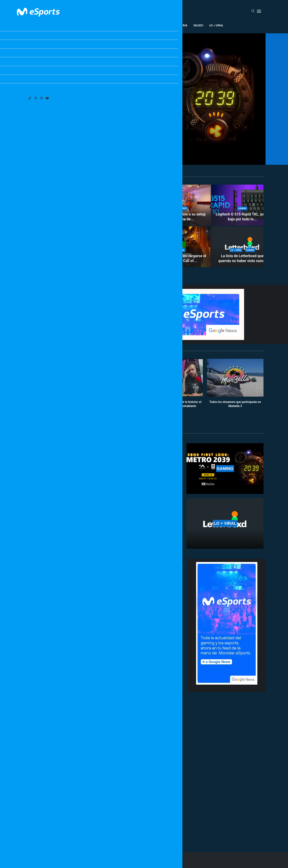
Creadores (159, 25)
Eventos (139, 25)
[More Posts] (105, 830)
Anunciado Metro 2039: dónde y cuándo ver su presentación (144, 146)
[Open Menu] (259, 11)
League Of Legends (78, 25)
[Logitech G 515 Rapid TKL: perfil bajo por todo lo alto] (242, 205)
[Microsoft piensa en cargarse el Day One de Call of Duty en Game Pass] (180, 247)
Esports (104, 25)
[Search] (253, 11)
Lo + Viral (216, 25)
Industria (180, 25)
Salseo (198, 25)
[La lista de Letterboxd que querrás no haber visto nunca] (242, 247)
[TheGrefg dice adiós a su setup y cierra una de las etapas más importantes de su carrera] (180, 205)
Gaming (121, 25)
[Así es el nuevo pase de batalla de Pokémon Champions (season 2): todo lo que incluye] (87, 226)
